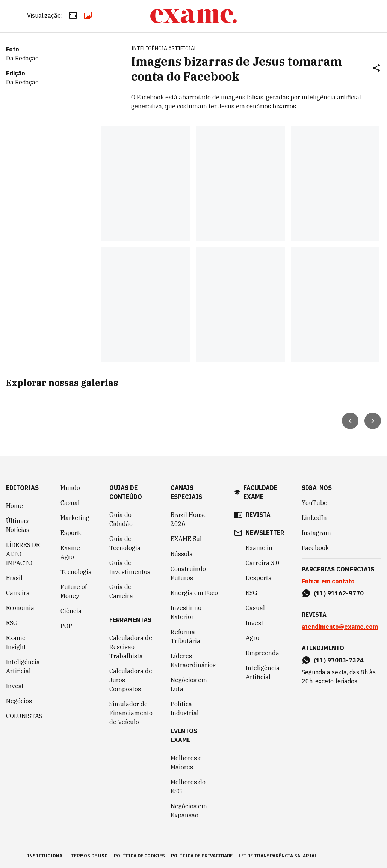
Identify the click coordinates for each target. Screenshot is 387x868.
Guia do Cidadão (121, 519)
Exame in (259, 548)
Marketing (75, 518)
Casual (70, 503)
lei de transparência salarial (278, 856)
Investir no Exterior (186, 612)
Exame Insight (16, 642)
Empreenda (262, 653)
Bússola (182, 554)
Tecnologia (76, 572)
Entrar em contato (328, 581)
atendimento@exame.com (340, 627)
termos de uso (89, 856)
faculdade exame (260, 492)
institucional (46, 856)
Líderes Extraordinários (193, 660)
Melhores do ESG (188, 787)
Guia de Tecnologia (125, 543)
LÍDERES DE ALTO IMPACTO (23, 554)
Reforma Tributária (185, 636)
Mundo (70, 488)
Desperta (259, 578)
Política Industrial (185, 708)
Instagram (316, 533)
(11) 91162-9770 (339, 593)
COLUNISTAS (24, 716)
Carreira (18, 593)
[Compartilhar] (376, 69)
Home (14, 506)
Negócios (19, 701)
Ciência (71, 611)
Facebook (315, 548)
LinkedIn (314, 518)
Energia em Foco (194, 593)
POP (66, 626)
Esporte (72, 533)
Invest (15, 686)
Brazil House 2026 (189, 519)
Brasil (14, 578)
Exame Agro (70, 552)
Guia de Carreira (121, 591)
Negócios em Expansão (189, 811)
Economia (20, 608)
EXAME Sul (186, 539)
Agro (252, 638)
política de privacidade (202, 856)
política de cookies (139, 856)
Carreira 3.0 (263, 563)
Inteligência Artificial (23, 666)
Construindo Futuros (188, 573)
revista (258, 515)
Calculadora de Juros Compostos (131, 680)
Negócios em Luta (189, 684)
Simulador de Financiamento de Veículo (131, 713)
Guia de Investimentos (130, 567)
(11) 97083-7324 (339, 660)
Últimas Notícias (18, 525)
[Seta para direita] (373, 421)
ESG (12, 623)
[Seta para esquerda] (350, 421)
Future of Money (74, 591)
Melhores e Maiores (186, 763)
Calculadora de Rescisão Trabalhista (131, 647)
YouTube (314, 503)
